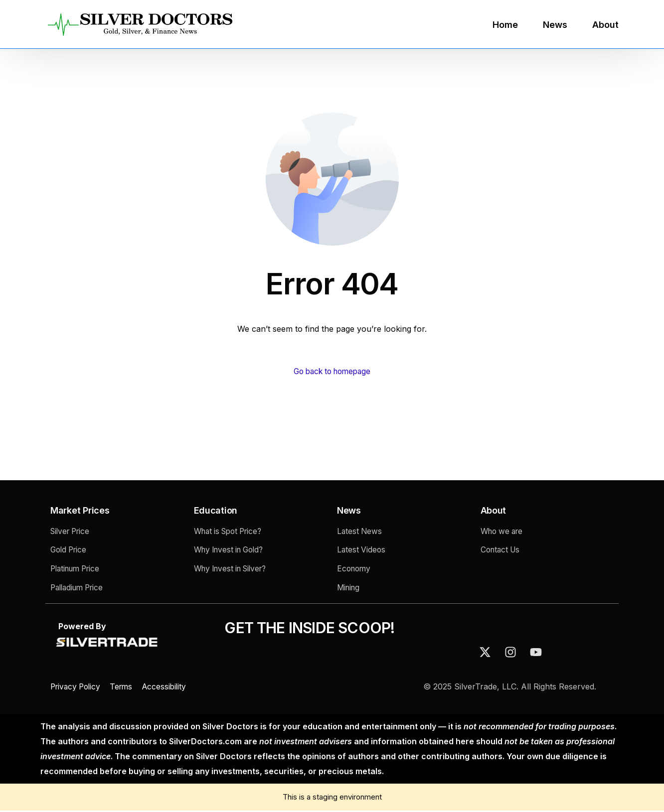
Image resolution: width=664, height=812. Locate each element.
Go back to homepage (332, 372)
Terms (126, 688)
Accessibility (171, 688)
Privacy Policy (79, 688)
